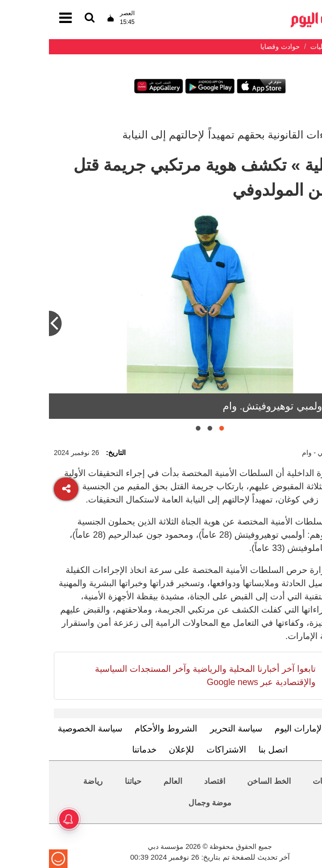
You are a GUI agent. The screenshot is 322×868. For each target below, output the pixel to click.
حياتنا (84, 781)
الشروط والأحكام (117, 729)
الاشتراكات (177, 750)
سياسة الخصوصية (41, 729)
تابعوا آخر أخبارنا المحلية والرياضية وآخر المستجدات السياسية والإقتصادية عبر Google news (156, 675)
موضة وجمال (161, 803)
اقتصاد (166, 781)
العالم (124, 781)
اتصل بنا (224, 750)
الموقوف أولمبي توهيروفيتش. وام (245, 406)
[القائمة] (41, 18)
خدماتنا (95, 750)
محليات (276, 781)
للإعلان (132, 750)
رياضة (44, 781)
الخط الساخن (220, 781)
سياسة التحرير (187, 729)
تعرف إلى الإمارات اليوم (269, 729)
